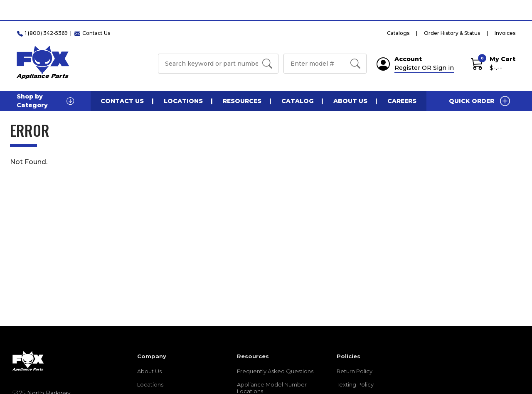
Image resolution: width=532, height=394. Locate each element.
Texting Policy (355, 384)
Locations (183, 101)
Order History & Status (452, 33)
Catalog (297, 101)
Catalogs (398, 33)
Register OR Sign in (424, 68)
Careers (402, 101)
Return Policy (355, 371)
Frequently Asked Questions (275, 371)
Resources (242, 101)
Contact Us (122, 101)
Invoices (505, 33)
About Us (350, 101)
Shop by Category (45, 101)
